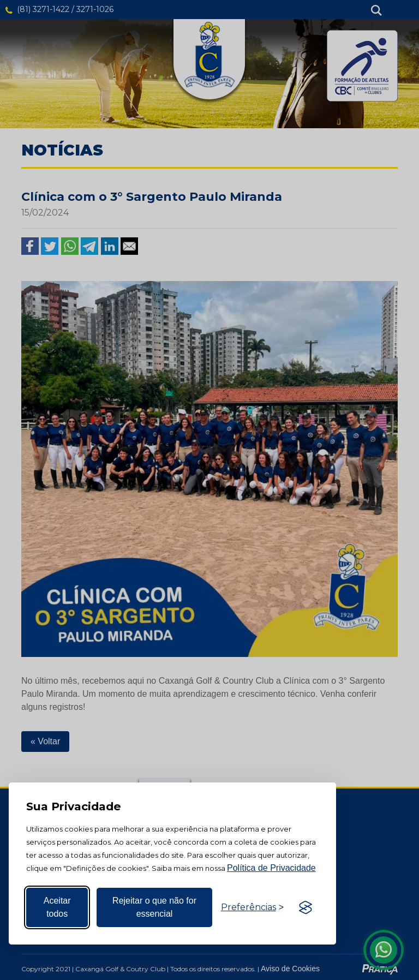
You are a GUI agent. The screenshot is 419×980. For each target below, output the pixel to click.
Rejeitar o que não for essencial (154, 907)
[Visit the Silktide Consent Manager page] (306, 907)
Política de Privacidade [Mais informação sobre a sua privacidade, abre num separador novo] (271, 868)
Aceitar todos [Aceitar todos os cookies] (57, 907)
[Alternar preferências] (252, 907)
